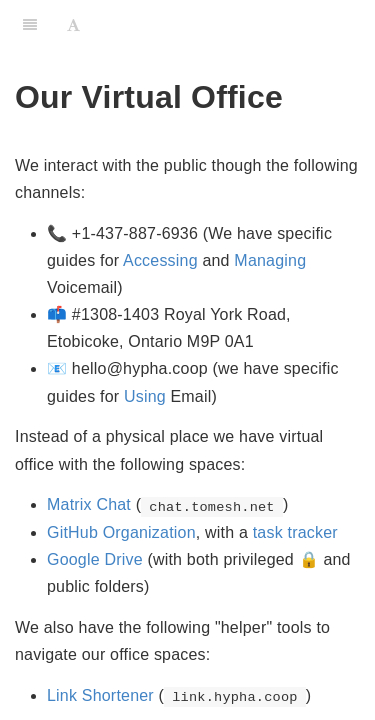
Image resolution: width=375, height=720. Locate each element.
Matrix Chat (89, 504)
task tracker (295, 532)
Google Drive (95, 559)
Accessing (160, 260)
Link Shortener (100, 695)
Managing (270, 260)
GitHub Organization (121, 532)
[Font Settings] (73, 25)
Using (145, 396)
